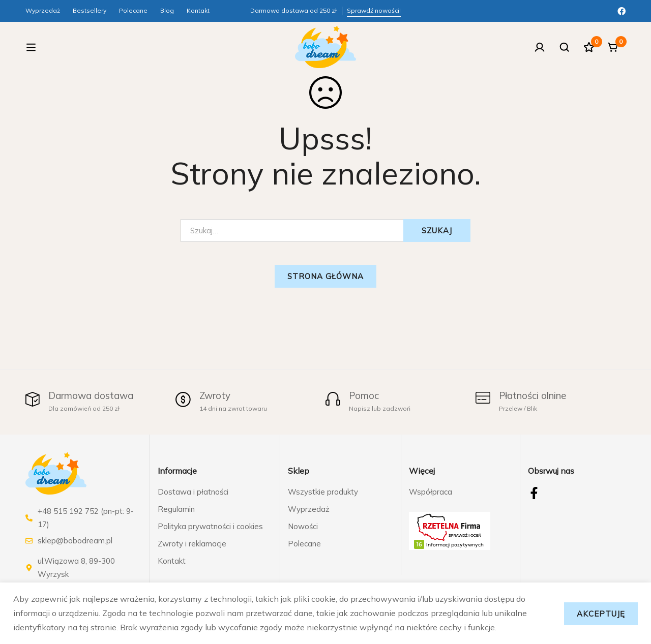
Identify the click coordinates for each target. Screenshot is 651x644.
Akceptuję (599, 613)
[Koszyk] (612, 49)
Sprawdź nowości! (374, 10)
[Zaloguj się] (536, 49)
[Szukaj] (561, 49)
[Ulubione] (587, 49)
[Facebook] (622, 10)
